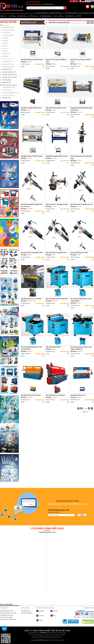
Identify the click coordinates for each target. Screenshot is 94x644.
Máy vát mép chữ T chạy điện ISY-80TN (32, 253)
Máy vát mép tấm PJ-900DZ (53, 347)
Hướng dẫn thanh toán (55, 13)
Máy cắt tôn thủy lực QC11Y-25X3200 (31, 299)
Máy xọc (6, 46)
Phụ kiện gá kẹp (7, 80)
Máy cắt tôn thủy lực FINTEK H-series (56, 108)
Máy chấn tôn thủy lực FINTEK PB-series (32, 60)
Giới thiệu (12, 16)
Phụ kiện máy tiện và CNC (9, 72)
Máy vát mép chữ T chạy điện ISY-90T (56, 253)
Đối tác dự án (33, 16)
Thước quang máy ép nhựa (11, 92)
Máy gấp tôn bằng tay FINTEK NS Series (57, 156)
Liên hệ (79, 16)
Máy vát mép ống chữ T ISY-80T (79, 253)
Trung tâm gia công (9, 35)
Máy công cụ (6, 25)
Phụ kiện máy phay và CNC (10, 75)
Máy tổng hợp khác (9, 67)
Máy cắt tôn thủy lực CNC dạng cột (55, 395)
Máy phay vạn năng (9, 30)
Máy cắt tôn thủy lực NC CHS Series (31, 395)
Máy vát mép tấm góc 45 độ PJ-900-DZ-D (57, 299)
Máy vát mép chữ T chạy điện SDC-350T (57, 204)
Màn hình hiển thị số (9, 95)
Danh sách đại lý (70, 16)
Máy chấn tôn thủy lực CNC (78, 395)
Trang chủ (3, 16)
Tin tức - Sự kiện (58, 16)
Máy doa (6, 43)
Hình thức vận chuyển (70, 13)
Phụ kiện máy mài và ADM (9, 77)
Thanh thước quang (9, 87)
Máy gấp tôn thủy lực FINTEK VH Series (32, 156)
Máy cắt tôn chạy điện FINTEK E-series (31, 108)
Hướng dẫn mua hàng (6, 615)
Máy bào (6, 56)
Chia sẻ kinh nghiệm (45, 16)
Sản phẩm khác (6, 98)
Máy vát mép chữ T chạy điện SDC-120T (81, 204)
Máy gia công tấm (8, 59)
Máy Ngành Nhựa (8, 64)
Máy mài (6, 38)
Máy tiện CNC (7, 33)
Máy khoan (6, 54)
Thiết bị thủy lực (8, 61)
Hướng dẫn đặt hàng (42, 13)
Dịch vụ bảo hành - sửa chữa (86, 13)
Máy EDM (6, 40)
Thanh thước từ (8, 90)
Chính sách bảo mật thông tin (8, 619)
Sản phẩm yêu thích (27, 613)
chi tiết (23, 66)
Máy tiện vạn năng (8, 27)
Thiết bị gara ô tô (7, 69)
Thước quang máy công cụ (9, 85)
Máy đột (5, 51)
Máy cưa (6, 48)
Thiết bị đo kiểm (6, 82)
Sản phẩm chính (22, 16)
